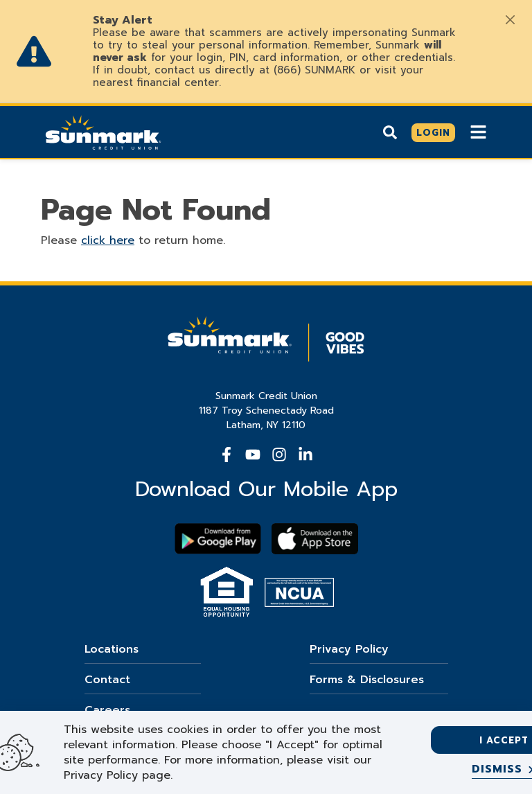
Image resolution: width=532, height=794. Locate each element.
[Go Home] (103, 131)
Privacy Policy (349, 649)
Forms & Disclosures (367, 680)
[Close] (510, 19)
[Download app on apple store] (315, 539)
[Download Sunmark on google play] (218, 539)
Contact (107, 680)
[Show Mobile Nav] (478, 132)
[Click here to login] (433, 133)
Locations (112, 649)
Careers (107, 710)
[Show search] (390, 132)
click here (108, 240)
